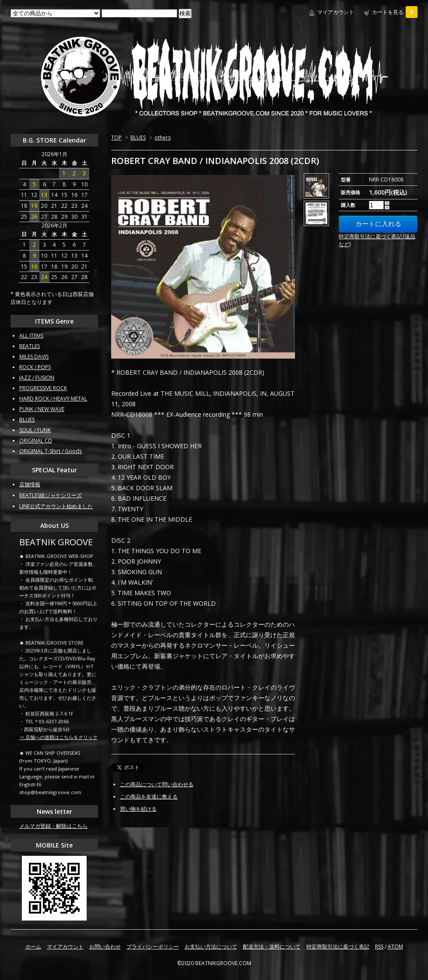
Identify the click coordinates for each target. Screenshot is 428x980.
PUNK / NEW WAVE (42, 409)
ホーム (33, 947)
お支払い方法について (211, 947)
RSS (379, 947)
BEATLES (30, 346)
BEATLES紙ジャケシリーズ (51, 495)
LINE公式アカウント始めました (56, 506)
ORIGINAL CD (36, 441)
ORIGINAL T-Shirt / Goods (51, 451)
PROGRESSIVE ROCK (43, 388)
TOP (116, 138)
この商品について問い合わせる (157, 784)
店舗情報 (30, 484)
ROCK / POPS (35, 367)
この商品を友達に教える (149, 797)
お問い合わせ (105, 947)
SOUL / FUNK (35, 430)
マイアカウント (336, 12)
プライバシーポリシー (153, 947)
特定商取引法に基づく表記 (338, 947)
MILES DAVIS (34, 357)
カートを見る (395, 12)
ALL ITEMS (31, 336)
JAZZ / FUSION (37, 378)
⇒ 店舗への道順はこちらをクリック (58, 737)
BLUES (138, 138)
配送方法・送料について (272, 947)
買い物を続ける (138, 809)
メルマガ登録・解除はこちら (53, 826)
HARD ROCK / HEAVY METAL (53, 399)
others (163, 138)
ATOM (395, 947)
